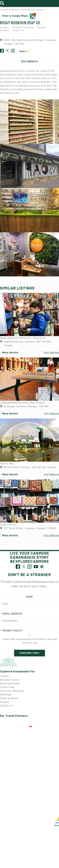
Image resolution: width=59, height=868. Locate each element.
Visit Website (29, 61)
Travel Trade (7, 687)
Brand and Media (10, 683)
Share (23, 51)
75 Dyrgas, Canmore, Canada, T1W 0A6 (24, 406)
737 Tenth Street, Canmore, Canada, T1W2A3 (28, 528)
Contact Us (6, 705)
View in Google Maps (19, 16)
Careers (5, 702)
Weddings (6, 694)
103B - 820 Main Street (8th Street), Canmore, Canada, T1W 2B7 (28, 42)
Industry (5, 676)
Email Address (11, 614)
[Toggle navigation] (1, 7)
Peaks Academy (9, 698)
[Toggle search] (3, 3)
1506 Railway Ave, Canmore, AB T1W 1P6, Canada (25, 343)
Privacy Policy (11, 631)
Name (29, 597)
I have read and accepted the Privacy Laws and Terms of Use (29, 641)
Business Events (10, 680)
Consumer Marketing (12, 691)
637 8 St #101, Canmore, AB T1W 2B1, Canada (28, 467)
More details (10, 353)
